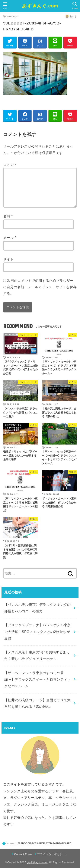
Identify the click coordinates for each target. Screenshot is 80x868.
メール (10, 238)
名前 (8, 216)
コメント (10, 165)
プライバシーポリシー (51, 854)
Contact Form (23, 854)
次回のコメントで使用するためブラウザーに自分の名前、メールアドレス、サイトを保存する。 (40, 287)
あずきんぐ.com (40, 6)
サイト (8, 259)
